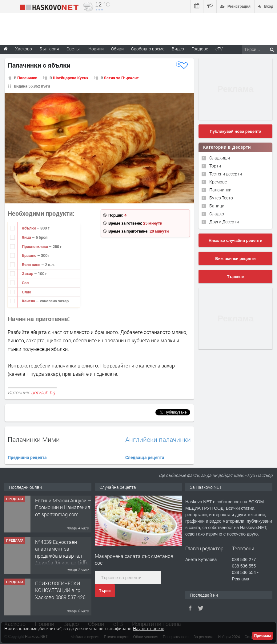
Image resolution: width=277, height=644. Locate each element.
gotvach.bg (43, 392)
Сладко (217, 214)
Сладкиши (220, 158)
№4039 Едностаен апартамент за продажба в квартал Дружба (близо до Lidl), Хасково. (61, 556)
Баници (217, 206)
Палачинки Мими (34, 439)
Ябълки (29, 228)
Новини (96, 49)
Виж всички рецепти (235, 259)
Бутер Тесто (221, 198)
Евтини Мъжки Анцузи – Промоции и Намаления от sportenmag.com (63, 507)
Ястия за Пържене (121, 78)
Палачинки (27, 78)
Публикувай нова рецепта (235, 131)
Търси (105, 591)
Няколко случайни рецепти (235, 240)
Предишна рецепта (27, 457)
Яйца (27, 237)
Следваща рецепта (145, 457)
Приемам (263, 636)
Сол (25, 283)
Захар (28, 273)
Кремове (218, 182)
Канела (29, 301)
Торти (215, 166)
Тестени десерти (226, 174)
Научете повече (149, 628)
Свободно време (148, 49)
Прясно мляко (35, 246)
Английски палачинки (158, 440)
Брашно (30, 255)
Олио (26, 292)
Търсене (236, 277)
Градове (200, 49)
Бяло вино (32, 265)
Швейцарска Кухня (71, 78)
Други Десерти (224, 222)
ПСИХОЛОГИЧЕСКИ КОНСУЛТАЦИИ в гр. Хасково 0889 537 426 (60, 590)
